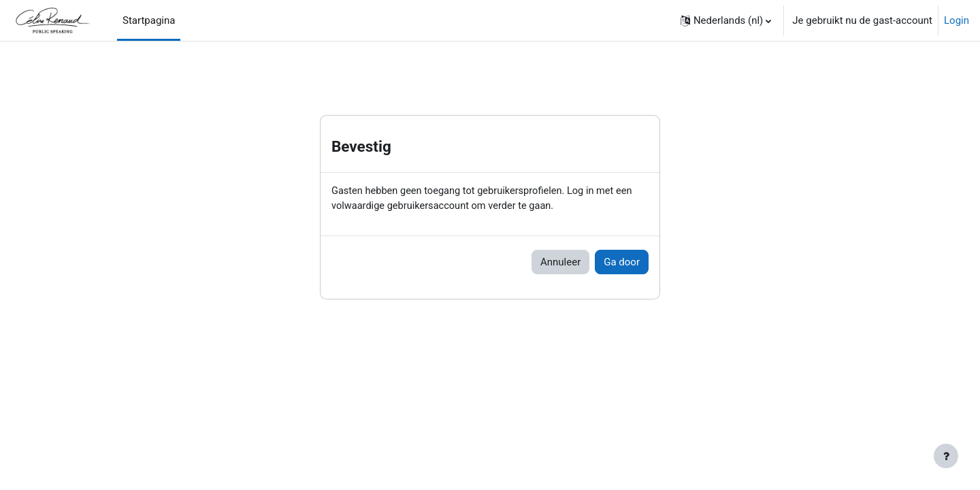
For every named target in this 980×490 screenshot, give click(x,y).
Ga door (622, 263)
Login (957, 20)
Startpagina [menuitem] (149, 20)
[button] (726, 20)
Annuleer (560, 263)
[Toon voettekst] (946, 456)
